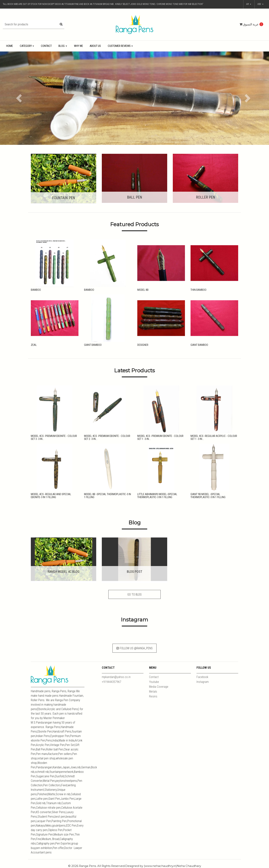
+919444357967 (112, 682)
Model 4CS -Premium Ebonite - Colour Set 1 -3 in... (160, 438)
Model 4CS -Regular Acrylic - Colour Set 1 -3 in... (214, 438)
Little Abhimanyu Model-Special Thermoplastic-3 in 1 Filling (157, 496)
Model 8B (143, 290)
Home (10, 46)
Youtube (154, 682)
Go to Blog (134, 594)
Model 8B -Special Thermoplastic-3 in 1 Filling (108, 496)
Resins (153, 696)
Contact (46, 46)
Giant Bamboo (93, 345)
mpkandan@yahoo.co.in (116, 677)
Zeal (34, 345)
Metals (153, 692)
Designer (143, 345)
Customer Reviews (119, 46)
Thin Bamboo (198, 290)
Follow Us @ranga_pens (134, 648)
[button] (260, 4)
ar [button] (248, 4)
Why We (78, 46)
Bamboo (36, 290)
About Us (95, 46)
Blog (62, 46)
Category (26, 46)
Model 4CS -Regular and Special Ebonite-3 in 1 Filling (51, 496)
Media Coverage (159, 687)
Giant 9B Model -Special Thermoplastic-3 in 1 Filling (208, 496)
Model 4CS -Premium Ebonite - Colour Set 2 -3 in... (107, 438)
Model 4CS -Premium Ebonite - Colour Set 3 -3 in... (54, 438)
